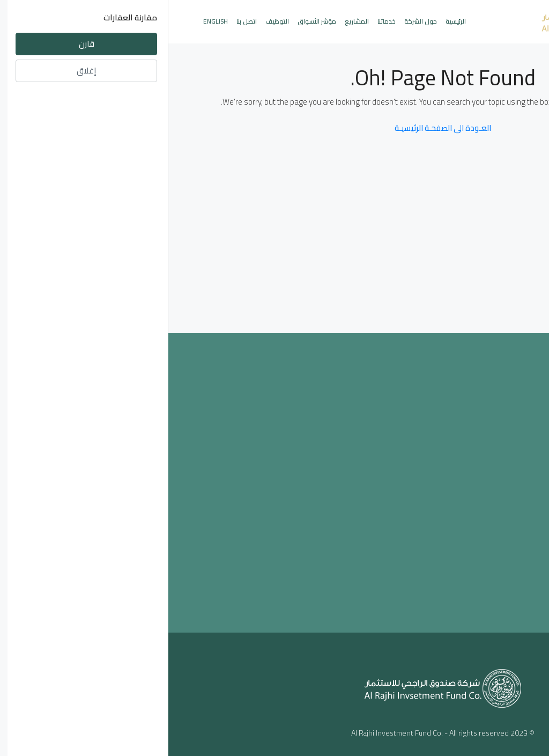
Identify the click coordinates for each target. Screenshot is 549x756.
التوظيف (109, 21)
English (47, 21)
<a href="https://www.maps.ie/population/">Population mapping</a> (275, 481)
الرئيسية (287, 21)
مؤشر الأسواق (149, 21)
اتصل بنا (78, 21)
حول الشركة (252, 21)
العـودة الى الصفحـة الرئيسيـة (274, 128)
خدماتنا (218, 21)
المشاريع (188, 21)
